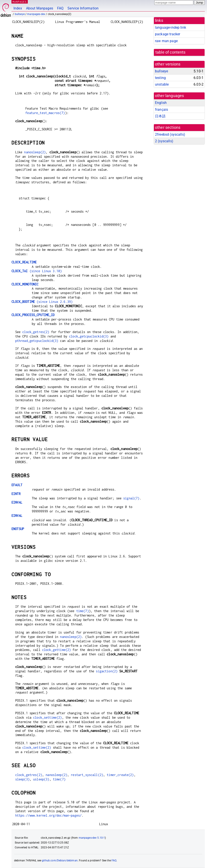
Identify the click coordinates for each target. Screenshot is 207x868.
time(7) (83, 611)
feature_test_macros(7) (45, 113)
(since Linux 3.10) (37, 271)
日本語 (160, 116)
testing (160, 78)
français (161, 110)
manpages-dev (36, 14)
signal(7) (131, 498)
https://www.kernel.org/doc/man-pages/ (48, 815)
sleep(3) (22, 779)
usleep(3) (41, 779)
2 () (164, 141)
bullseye (20, 14)
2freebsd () (170, 134)
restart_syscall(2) (87, 775)
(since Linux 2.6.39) (42, 302)
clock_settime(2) (47, 717)
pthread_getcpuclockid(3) (37, 341)
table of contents (171, 52)
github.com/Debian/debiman (60, 861)
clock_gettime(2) (56, 650)
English (161, 103)
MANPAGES (20, 2)
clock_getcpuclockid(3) (89, 336)
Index (18, 8)
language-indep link (171, 27)
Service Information (83, 8)
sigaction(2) (107, 671)
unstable (162, 84)
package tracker (168, 34)
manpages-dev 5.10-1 (92, 838)
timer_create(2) (120, 775)
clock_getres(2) (36, 332)
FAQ (60, 8)
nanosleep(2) (35, 152)
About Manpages (40, 8)
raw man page (166, 41)
